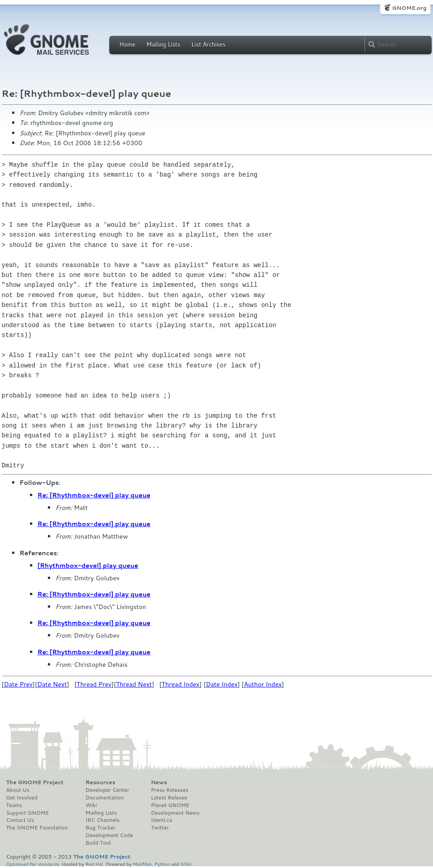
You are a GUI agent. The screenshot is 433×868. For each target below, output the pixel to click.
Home (128, 44)
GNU (186, 864)
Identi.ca (162, 820)
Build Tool (98, 843)
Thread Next (134, 684)
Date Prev (18, 684)
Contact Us (20, 820)
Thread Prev (94, 684)
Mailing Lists (163, 44)
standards (48, 864)
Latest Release (169, 798)
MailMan (142, 864)
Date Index (222, 684)
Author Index (263, 684)
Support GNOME (28, 813)
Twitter (160, 828)
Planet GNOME (170, 805)
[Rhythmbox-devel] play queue (88, 566)
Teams (14, 805)
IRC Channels (103, 820)
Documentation (105, 798)
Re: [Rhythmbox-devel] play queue (94, 495)
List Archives (208, 44)
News (159, 782)
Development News (175, 813)
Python (162, 864)
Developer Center (107, 790)
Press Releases (169, 790)
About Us (18, 790)
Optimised (17, 864)
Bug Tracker (101, 828)
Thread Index (181, 684)
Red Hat (94, 864)
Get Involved (22, 798)
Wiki (91, 805)
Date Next (52, 684)
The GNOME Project (35, 782)
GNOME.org (409, 8)
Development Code (109, 835)
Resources (100, 782)
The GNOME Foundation (37, 828)
